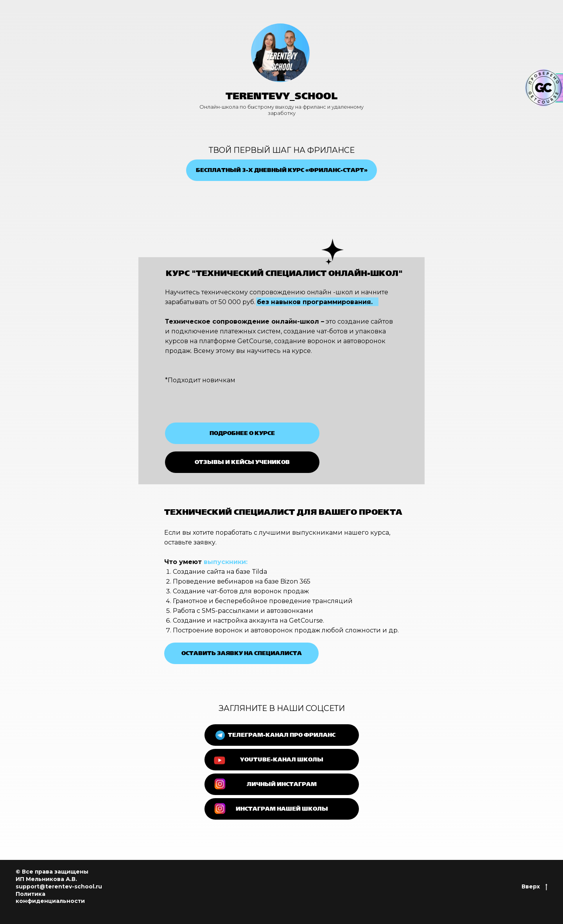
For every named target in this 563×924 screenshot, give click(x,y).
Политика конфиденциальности (50, 898)
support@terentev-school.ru (59, 886)
